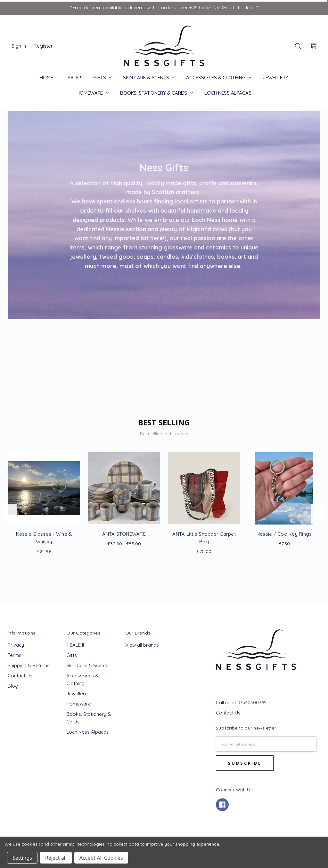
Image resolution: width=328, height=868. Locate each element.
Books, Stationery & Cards (156, 93)
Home (46, 78)
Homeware (93, 93)
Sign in (19, 46)
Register (43, 46)
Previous (10, 514)
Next (318, 514)
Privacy (16, 645)
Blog (13, 686)
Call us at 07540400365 (241, 702)
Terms (15, 655)
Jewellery (276, 78)
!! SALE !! (73, 78)
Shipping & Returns (29, 665)
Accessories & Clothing (219, 78)
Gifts (102, 78)
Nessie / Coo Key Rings (284, 534)
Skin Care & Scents (149, 78)
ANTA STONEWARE (124, 534)
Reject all (56, 858)
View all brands (142, 645)
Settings (22, 858)
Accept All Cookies (101, 858)
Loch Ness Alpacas (228, 93)
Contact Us (20, 676)
